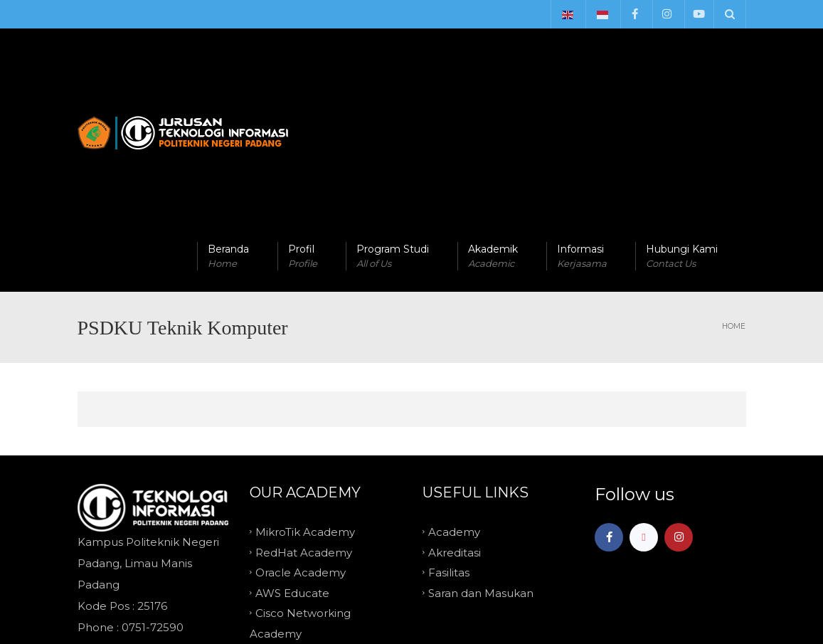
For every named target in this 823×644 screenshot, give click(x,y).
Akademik (493, 114)
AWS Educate (292, 450)
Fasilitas (449, 430)
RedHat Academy (304, 410)
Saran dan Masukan (481, 450)
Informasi (582, 114)
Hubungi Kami (682, 114)
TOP (412, 565)
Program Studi (393, 114)
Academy (454, 390)
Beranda (228, 114)
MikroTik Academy (305, 390)
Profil (303, 114)
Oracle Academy (301, 430)
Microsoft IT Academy (314, 511)
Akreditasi (455, 410)
